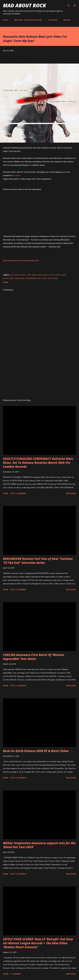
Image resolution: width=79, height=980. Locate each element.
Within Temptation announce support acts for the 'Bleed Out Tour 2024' (39, 845)
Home (6, 20)
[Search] (69, 4)
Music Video (9, 278)
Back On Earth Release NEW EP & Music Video (36, 751)
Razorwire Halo (34, 278)
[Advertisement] (39, 374)
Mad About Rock (24, 5)
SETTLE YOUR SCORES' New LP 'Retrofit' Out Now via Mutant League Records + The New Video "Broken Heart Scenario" (38, 943)
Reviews (67, 20)
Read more (71, 493)
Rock (45, 278)
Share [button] (6, 282)
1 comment (16, 974)
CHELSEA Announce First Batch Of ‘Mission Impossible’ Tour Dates (34, 657)
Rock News (53, 278)
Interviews (53, 20)
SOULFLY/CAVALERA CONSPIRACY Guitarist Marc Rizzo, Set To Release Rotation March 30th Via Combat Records (38, 463)
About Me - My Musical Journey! (28, 20)
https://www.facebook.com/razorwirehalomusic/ (21, 261)
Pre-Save (16, 175)
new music (20, 278)
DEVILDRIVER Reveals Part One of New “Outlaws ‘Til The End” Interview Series (38, 561)
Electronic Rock (18, 275)
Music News (60, 275)
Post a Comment (19, 493)
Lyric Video (32, 275)
